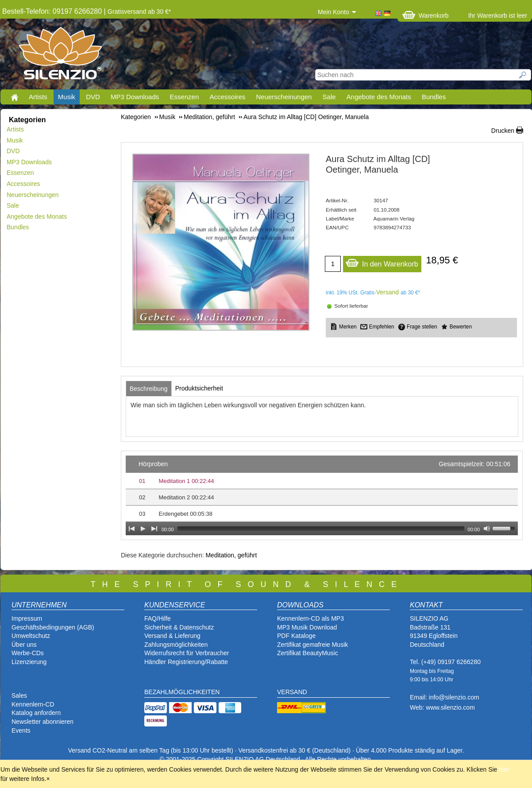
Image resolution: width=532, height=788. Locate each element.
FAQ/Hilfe (158, 618)
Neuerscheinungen (284, 97)
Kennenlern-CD (33, 704)
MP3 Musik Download (307, 627)
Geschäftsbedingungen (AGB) (53, 627)
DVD (93, 97)
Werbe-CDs (28, 653)
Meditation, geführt (231, 555)
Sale (329, 97)
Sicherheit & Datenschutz (179, 627)
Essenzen (184, 97)
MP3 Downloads (135, 97)
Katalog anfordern (36, 713)
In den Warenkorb (382, 262)
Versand (387, 292)
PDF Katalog (295, 636)
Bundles (434, 97)
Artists (38, 97)
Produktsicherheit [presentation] (199, 388)
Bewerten (461, 327)
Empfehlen (382, 327)
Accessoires (227, 97)
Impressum (27, 618)
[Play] (143, 529)
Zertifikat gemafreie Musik (312, 645)
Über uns (24, 645)
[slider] (321, 529)
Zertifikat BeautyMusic (308, 653)
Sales (19, 695)
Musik (67, 97)
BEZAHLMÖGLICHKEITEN (182, 692)
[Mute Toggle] (487, 529)
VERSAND (292, 692)
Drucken (503, 131)
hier (504, 769)
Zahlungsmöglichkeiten (176, 645)
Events (21, 730)
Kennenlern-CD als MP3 (310, 618)
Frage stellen (422, 327)
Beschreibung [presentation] (149, 389)
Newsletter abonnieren (42, 722)
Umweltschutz (31, 636)
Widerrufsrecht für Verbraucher (187, 653)
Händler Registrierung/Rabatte (186, 662)
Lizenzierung (29, 662)
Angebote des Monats (379, 97)
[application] (322, 495)
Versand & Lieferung (172, 636)
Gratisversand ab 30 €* (139, 12)
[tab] (149, 389)
